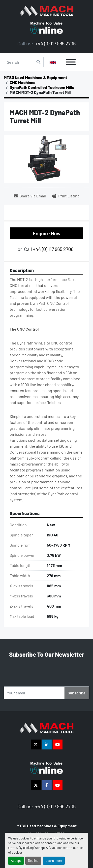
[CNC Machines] (23, 82)
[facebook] (47, 785)
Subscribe (77, 693)
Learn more (54, 861)
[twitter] (36, 744)
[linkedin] (47, 744)
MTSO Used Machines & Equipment (47, 826)
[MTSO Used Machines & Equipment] (35, 77)
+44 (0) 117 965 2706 (55, 43)
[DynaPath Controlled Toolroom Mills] (42, 87)
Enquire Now (47, 233)
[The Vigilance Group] (46, 728)
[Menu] (71, 62)
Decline (33, 861)
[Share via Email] (30, 196)
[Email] (46, 693)
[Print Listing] (66, 196)
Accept (16, 861)
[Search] (24, 62)
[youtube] (58, 744)
